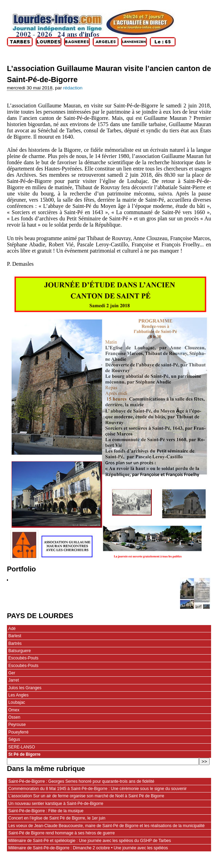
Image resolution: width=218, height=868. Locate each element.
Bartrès (15, 643)
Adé (12, 629)
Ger (12, 673)
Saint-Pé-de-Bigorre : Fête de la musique (46, 811)
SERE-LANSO (22, 747)
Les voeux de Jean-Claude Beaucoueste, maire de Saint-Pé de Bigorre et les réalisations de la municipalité (106, 826)
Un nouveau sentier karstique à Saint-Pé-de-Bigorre (56, 804)
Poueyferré (18, 732)
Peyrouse (17, 725)
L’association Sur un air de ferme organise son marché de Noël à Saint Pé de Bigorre (86, 796)
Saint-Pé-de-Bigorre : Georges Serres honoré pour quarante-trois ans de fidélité (81, 781)
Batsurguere (20, 651)
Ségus (14, 739)
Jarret (14, 680)
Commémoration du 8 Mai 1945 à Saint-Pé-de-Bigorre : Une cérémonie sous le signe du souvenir (98, 789)
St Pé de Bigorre (24, 754)
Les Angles (18, 695)
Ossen (14, 717)
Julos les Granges (25, 688)
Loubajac (17, 702)
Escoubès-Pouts (23, 658)
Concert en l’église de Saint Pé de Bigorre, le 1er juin (57, 818)
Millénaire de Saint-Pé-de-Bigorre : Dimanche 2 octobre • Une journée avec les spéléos (88, 848)
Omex (14, 710)
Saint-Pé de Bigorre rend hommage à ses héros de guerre (62, 833)
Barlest (15, 636)
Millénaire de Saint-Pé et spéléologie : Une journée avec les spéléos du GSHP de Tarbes (90, 841)
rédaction (73, 88)
